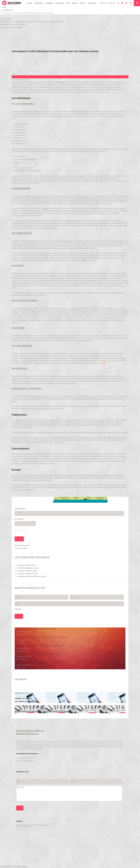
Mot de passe (19, 519)
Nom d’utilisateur (20, 509)
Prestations (59, 3)
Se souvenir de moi (22, 530)
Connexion (111, 3)
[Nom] (97, 597)
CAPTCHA (18, 609)
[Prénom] (42, 597)
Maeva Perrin (20, 36)
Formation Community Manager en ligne (31, 576)
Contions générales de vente (26, 858)
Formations (39, 3)
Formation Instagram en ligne (28, 568)
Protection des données (25, 855)
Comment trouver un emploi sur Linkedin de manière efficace (39, 654)
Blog (68, 3)
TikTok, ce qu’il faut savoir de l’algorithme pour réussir (36, 662)
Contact (82, 3)
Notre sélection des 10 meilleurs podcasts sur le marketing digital (40, 646)
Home (5, 7)
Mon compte (92, 3)
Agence (74, 3)
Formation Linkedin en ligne (27, 571)
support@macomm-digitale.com (30, 830)
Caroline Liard (25, 632)
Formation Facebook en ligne (27, 574)
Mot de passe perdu (22, 545)
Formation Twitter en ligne (26, 565)
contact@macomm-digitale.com (30, 828)
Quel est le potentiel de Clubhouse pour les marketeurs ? (37, 629)
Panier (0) (103, 3)
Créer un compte (21, 548)
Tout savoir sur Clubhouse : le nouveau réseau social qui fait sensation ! (43, 637)
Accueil (30, 3)
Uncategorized (8, 10)
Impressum (21, 861)
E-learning (49, 3)
